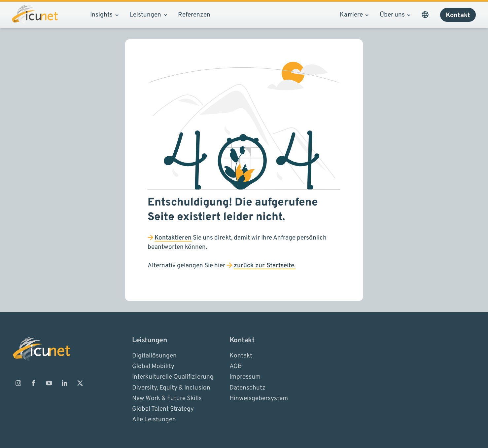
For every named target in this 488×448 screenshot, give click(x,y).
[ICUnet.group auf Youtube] (49, 383)
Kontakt (241, 355)
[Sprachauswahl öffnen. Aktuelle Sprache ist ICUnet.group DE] (425, 15)
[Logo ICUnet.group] (35, 15)
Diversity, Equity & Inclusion (171, 388)
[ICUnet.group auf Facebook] (34, 383)
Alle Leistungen (154, 420)
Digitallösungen (154, 355)
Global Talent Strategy (163, 409)
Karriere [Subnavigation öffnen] (354, 15)
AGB (236, 366)
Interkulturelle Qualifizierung (173, 377)
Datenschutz (247, 388)
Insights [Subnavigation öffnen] (104, 15)
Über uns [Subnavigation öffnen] (395, 15)
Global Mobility (153, 366)
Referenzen (194, 15)
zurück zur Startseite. (265, 266)
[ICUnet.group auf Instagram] (18, 383)
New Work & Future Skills (167, 398)
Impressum (245, 377)
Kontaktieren (173, 238)
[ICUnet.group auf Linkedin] (64, 383)
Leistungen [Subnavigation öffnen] (148, 15)
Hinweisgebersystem (259, 398)
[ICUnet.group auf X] (80, 383)
